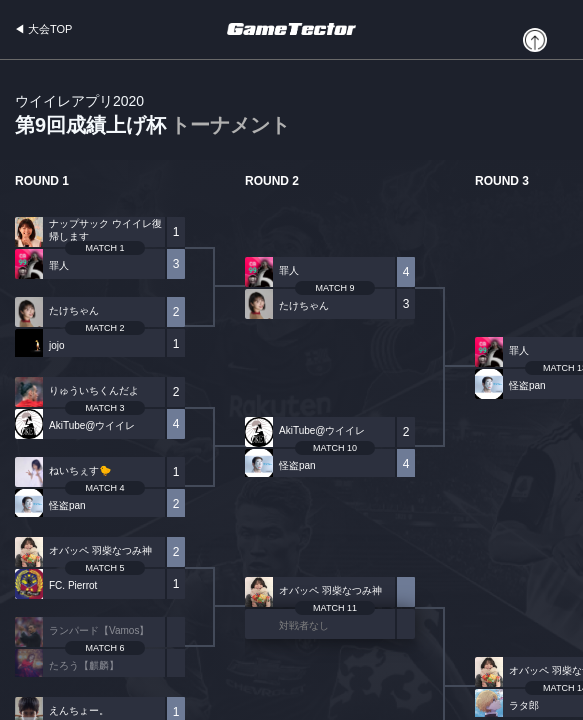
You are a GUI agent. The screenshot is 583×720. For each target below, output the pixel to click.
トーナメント (230, 125)
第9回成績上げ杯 (152, 115)
